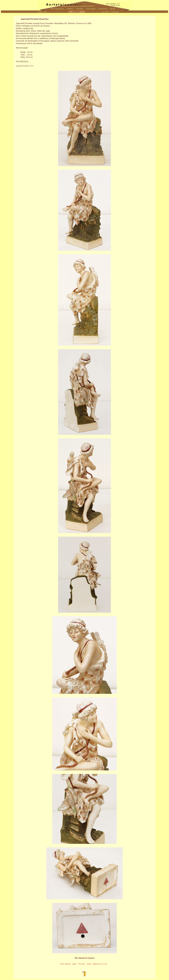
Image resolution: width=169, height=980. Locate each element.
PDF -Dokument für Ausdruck (84, 958)
